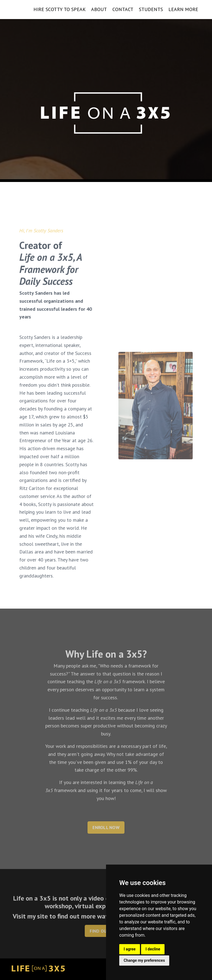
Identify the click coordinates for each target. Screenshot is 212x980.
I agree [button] (130, 949)
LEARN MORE (183, 9)
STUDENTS (151, 9)
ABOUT (99, 9)
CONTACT (123, 9)
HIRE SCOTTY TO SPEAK (59, 9)
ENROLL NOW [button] (106, 846)
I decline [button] (153, 949)
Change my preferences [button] (144, 960)
